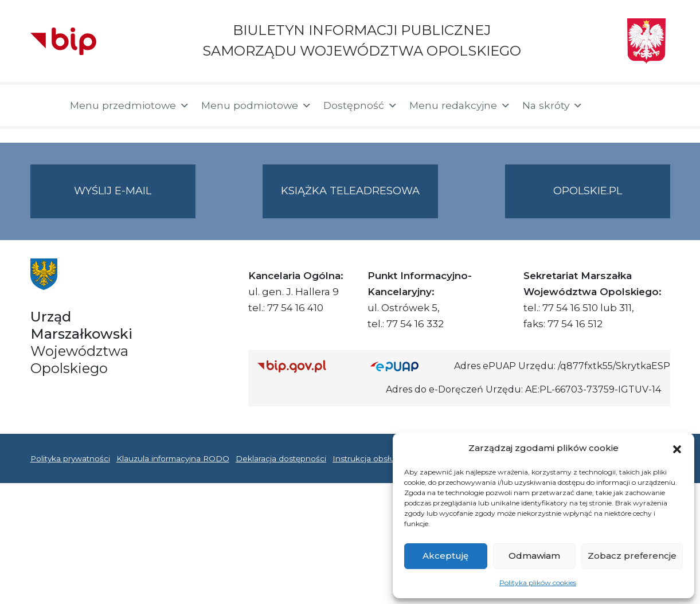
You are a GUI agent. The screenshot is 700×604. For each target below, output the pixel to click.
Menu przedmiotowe (130, 105)
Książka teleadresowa (350, 191)
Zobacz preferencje (632, 556)
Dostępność (361, 105)
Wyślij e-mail (135, 200)
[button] (677, 448)
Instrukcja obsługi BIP (376, 458)
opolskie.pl (588, 191)
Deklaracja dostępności (281, 458)
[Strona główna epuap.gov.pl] (408, 366)
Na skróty (553, 105)
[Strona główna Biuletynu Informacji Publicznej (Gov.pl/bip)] (305, 366)
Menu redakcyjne (460, 105)
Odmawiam (534, 556)
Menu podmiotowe (257, 105)
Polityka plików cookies (538, 583)
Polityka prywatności (70, 458)
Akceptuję (445, 556)
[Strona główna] (44, 105)
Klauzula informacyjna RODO (173, 458)
